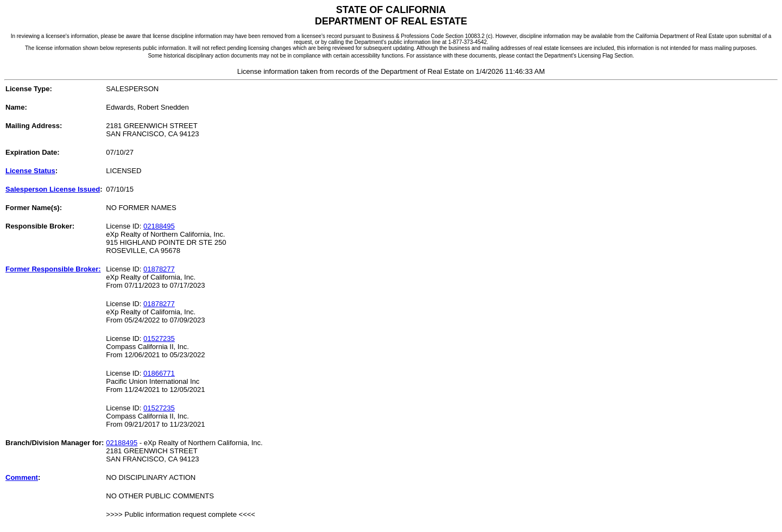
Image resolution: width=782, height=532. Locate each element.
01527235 (159, 338)
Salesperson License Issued (53, 189)
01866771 (159, 373)
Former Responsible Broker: (53, 269)
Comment (22, 477)
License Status (30, 171)
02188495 (159, 226)
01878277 (159, 269)
